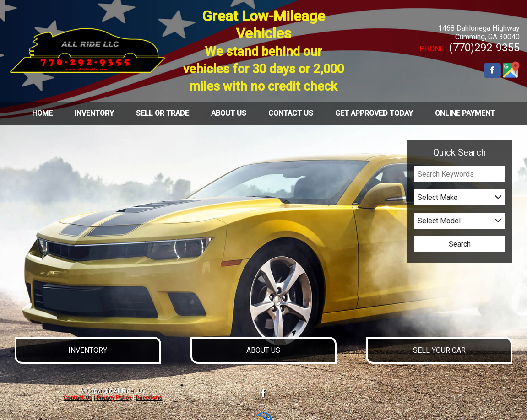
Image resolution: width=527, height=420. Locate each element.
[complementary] (500, 393)
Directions (149, 397)
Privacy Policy (114, 397)
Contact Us (78, 397)
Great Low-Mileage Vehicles (263, 51)
